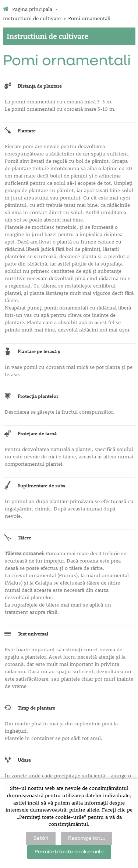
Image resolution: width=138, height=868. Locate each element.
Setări (41, 838)
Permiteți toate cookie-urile (69, 852)
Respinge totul (86, 838)
